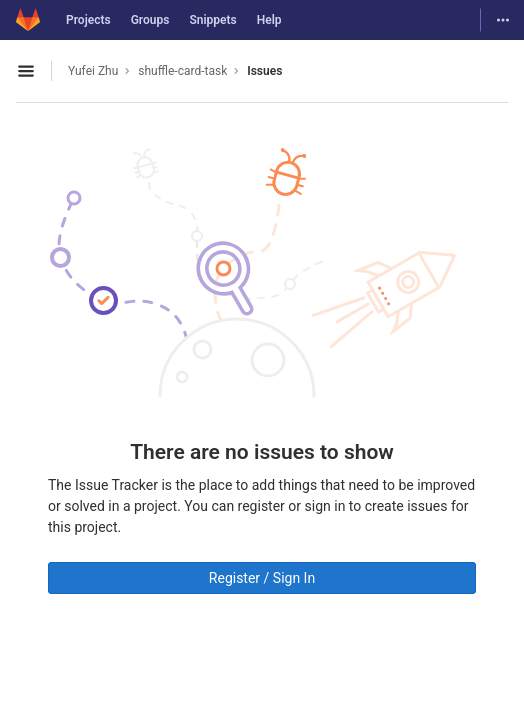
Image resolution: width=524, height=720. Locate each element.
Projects (88, 20)
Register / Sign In (262, 578)
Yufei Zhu (93, 71)
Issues (264, 71)
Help (269, 20)
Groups (150, 20)
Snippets (212, 20)
